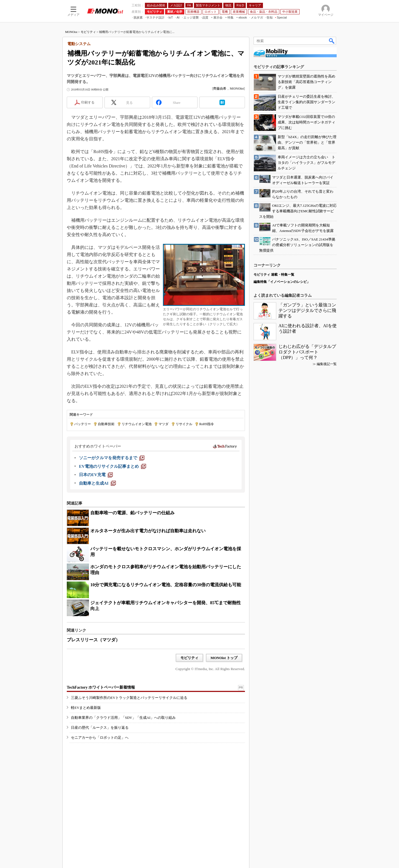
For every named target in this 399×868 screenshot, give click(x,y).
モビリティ (88, 32)
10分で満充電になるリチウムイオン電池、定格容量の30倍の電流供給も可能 (166, 585)
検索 (332, 41)
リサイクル (184, 424)
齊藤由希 (220, 89)
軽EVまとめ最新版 (86, 708)
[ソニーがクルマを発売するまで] (112, 458)
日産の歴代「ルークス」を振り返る (100, 728)
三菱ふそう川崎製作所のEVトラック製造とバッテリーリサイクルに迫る (129, 698)
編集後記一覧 (327, 364)
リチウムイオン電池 (137, 424)
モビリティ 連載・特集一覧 (274, 275)
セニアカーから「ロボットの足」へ (100, 737)
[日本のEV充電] (96, 475)
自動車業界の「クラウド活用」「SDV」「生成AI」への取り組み (123, 718)
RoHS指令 (207, 424)
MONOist (71, 32)
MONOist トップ (224, 658)
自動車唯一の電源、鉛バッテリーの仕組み (132, 513)
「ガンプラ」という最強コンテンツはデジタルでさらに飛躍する (307, 310)
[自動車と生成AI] (97, 483)
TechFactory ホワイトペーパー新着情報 (101, 687)
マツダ (163, 424)
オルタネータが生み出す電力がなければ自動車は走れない (148, 531)
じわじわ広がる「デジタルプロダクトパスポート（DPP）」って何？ (307, 352)
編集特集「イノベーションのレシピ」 (282, 282)
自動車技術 (106, 424)
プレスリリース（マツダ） (93, 640)
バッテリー (83, 424)
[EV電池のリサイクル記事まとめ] (112, 466)
